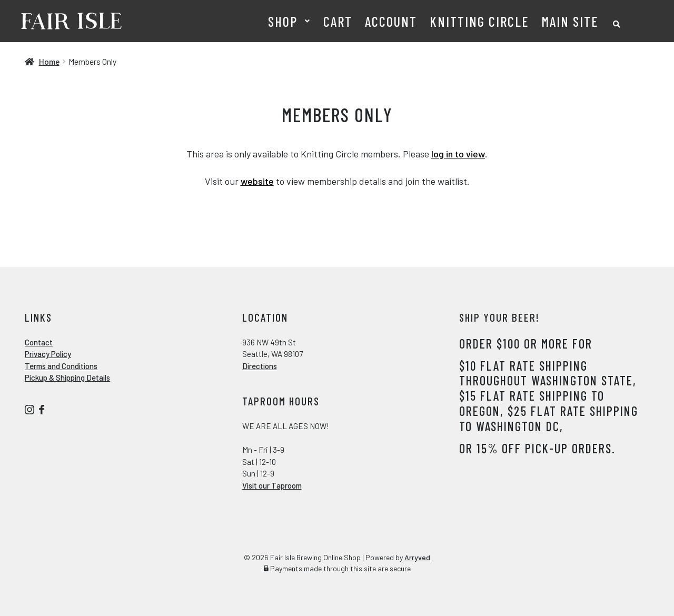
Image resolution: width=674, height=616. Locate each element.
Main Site (570, 21)
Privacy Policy (48, 354)
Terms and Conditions (61, 366)
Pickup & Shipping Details (67, 377)
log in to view (458, 154)
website (257, 181)
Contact (39, 342)
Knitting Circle (479, 21)
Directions (260, 366)
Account (391, 21)
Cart (338, 21)
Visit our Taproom (272, 485)
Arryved (417, 557)
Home (49, 61)
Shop (283, 21)
